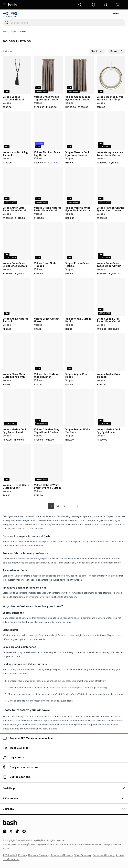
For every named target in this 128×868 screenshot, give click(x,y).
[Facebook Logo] (24, 832)
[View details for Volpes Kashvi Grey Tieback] (111, 352)
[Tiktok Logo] (17, 832)
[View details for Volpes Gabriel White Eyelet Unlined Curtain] (48, 463)
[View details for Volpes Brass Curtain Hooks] (48, 297)
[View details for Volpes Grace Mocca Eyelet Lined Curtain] (80, 75)
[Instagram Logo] (5, 832)
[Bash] (5, 32)
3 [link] (65, 506)
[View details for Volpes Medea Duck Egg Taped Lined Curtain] (17, 408)
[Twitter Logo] (11, 832)
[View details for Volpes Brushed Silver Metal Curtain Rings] (111, 75)
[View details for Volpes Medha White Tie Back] (80, 408)
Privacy (23, 855)
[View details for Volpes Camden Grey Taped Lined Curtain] (48, 408)
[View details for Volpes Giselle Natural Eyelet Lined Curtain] (48, 186)
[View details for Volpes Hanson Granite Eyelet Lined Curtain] (111, 186)
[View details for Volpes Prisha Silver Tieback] (80, 241)
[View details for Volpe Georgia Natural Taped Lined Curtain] (111, 130)
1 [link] (51, 506)
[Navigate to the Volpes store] (10, 14)
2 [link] (58, 506)
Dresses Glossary (39, 855)
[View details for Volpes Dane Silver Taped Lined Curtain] (111, 241)
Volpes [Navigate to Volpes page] (14, 32)
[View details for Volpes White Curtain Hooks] (80, 297)
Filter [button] (116, 51)
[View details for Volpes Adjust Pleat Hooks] (80, 352)
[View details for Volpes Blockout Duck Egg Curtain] (48, 130)
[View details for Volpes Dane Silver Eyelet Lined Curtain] (17, 241)
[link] (78, 506)
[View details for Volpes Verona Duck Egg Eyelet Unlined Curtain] (80, 130)
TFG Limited (10, 855)
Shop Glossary (83, 855)
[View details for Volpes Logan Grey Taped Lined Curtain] (111, 297)
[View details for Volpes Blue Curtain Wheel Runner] (48, 352)
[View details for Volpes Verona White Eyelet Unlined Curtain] (80, 186)
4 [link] (71, 506)
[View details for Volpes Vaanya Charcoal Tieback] (17, 75)
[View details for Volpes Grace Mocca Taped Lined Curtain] (48, 75)
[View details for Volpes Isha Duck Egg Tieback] (17, 130)
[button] (93, 5)
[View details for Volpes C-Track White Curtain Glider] (17, 463)
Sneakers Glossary (62, 855)
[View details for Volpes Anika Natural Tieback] (17, 297)
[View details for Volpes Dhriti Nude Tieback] (48, 241)
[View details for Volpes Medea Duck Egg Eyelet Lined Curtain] (111, 408)
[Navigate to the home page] (12, 5)
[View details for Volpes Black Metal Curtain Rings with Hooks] (17, 352)
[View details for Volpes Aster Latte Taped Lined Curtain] (17, 186)
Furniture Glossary (104, 855)
